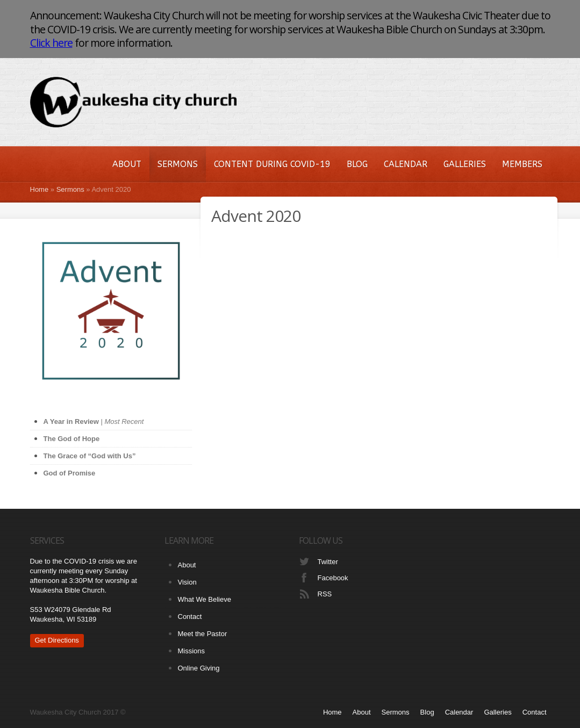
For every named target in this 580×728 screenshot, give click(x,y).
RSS (325, 594)
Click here (51, 43)
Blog (357, 164)
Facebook (333, 578)
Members (522, 164)
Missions (192, 651)
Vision (187, 582)
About (127, 164)
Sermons (178, 164)
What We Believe (205, 599)
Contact (190, 617)
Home (40, 189)
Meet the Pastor (203, 634)
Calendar (406, 164)
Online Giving (199, 668)
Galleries (465, 164)
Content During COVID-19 (272, 164)
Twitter (328, 562)
